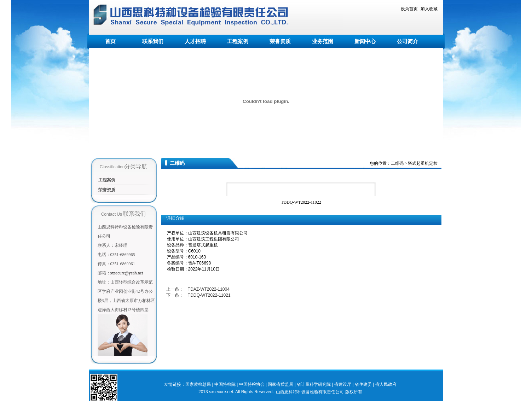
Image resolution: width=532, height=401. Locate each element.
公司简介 (407, 41)
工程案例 (238, 41)
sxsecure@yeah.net (125, 273)
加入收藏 (429, 9)
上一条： (175, 289)
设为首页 (409, 9)
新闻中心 (365, 41)
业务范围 (323, 41)
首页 (110, 41)
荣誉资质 (280, 41)
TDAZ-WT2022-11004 (209, 289)
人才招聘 (195, 41)
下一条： (175, 295)
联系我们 (153, 41)
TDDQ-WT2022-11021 (209, 295)
